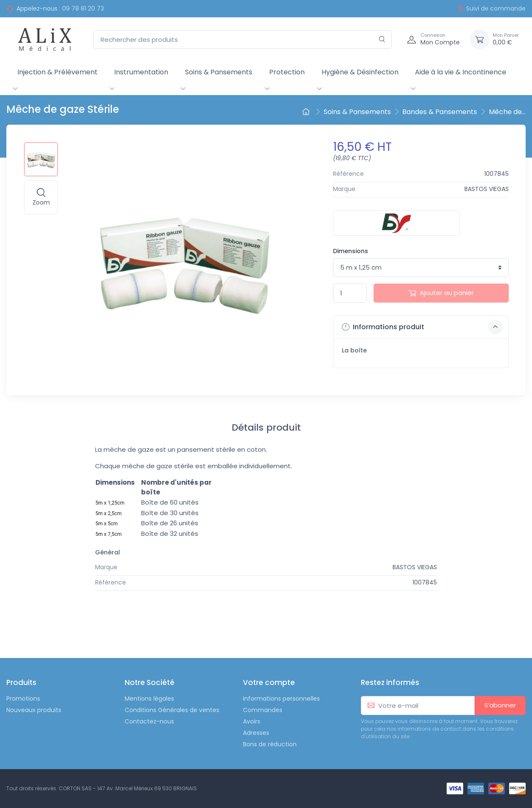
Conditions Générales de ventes (172, 710)
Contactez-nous (149, 721)
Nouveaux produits (34, 710)
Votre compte (269, 682)
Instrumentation (141, 72)
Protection (287, 72)
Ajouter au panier (441, 293)
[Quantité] (350, 293)
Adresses (256, 733)
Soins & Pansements (219, 72)
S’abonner (500, 705)
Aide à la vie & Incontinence (461, 72)
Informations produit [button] (422, 327)
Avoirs (252, 721)
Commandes (263, 710)
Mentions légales (149, 699)
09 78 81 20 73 (83, 8)
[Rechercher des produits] (243, 40)
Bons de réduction (270, 744)
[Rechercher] (382, 40)
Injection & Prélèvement (57, 72)
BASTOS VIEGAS (487, 189)
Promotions (23, 699)
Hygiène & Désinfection (360, 72)
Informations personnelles (281, 699)
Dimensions (351, 251)
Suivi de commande (491, 8)
